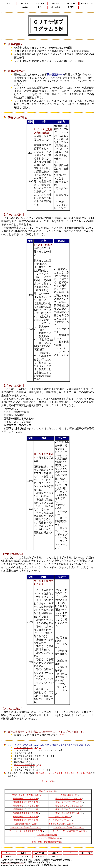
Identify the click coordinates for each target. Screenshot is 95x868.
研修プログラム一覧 (47, 791)
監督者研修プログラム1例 (26, 824)
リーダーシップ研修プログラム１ (26, 827)
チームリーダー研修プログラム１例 (25, 831)
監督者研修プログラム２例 (61, 824)
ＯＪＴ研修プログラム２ (60, 820)
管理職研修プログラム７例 (25, 820)
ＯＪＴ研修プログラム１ (60, 817)
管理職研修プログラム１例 (25, 799)
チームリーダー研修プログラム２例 (69, 831)
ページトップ (47, 781)
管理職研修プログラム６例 (25, 817)
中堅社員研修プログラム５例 (69, 813)
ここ (62, 735)
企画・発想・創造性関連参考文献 (47, 842)
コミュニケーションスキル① (49, 773)
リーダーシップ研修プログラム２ (69, 827)
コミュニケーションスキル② (78, 773)
